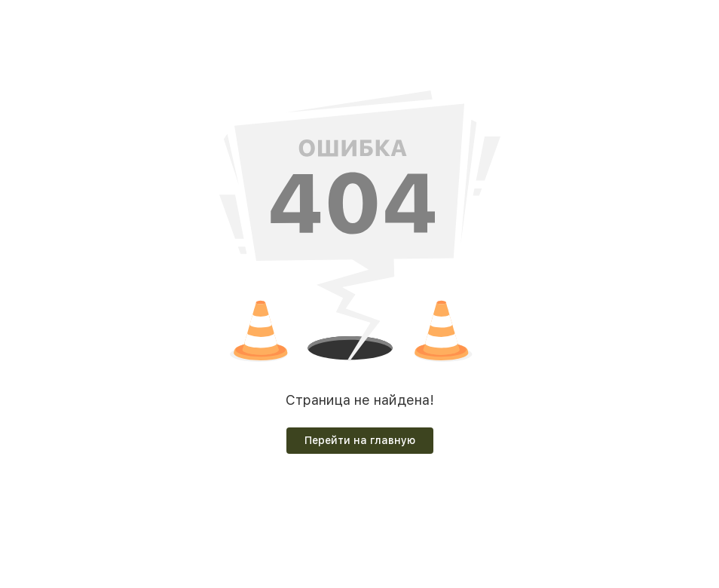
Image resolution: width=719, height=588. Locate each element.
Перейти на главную (360, 440)
